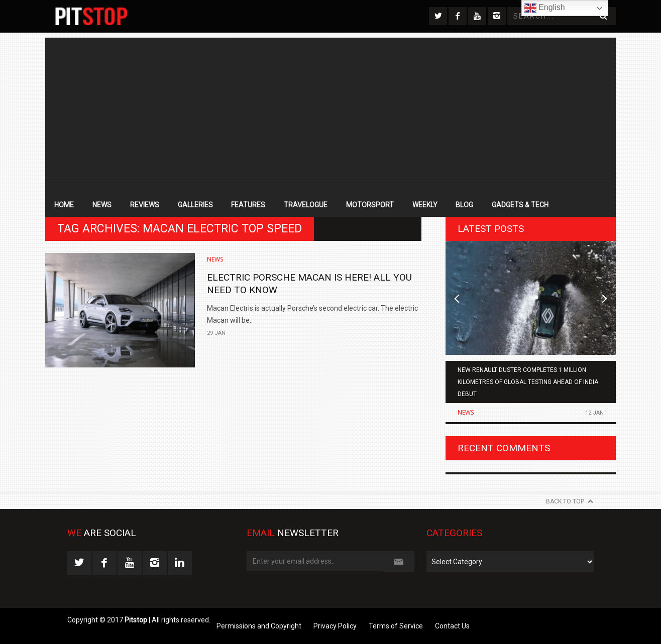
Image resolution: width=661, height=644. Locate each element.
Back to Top (565, 501)
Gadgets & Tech (520, 205)
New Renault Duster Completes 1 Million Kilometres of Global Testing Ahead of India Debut (528, 382)
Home (64, 205)
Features (248, 205)
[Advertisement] (330, 108)
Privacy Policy (335, 626)
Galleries (195, 205)
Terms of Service (396, 626)
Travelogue (306, 205)
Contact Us (452, 626)
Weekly (425, 205)
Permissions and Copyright (259, 626)
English (545, 8)
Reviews (145, 205)
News (102, 205)
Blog (464, 205)
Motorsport (370, 205)
